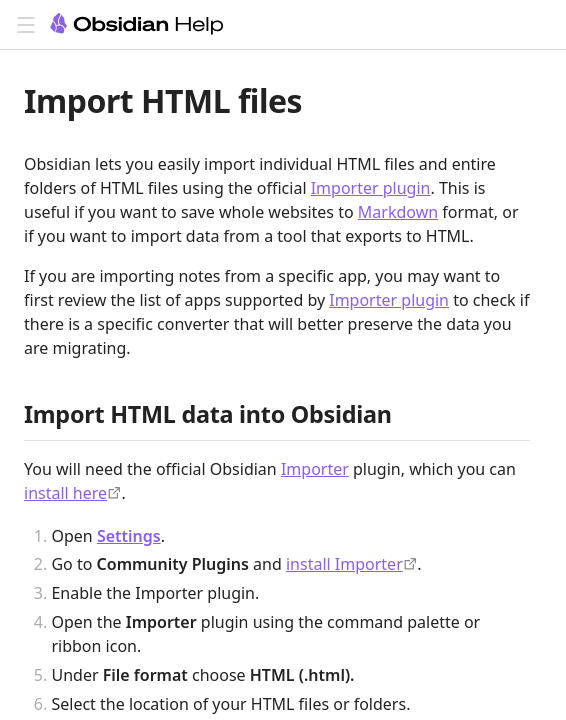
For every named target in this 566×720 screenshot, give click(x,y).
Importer (315, 469)
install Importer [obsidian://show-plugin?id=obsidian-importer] (344, 564)
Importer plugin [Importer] (371, 188)
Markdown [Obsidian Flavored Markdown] (398, 212)
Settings (129, 536)
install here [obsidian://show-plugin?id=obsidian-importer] (65, 493)
